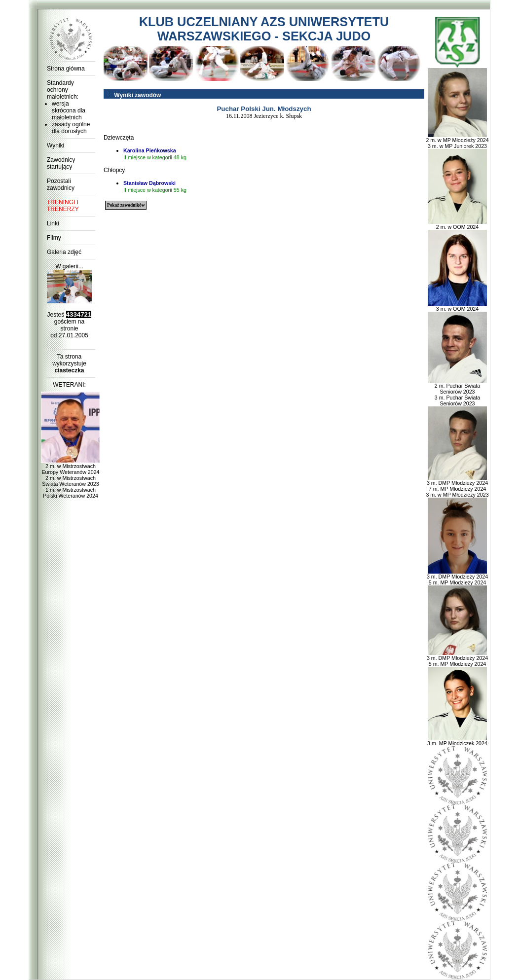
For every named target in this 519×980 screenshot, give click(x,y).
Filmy (54, 238)
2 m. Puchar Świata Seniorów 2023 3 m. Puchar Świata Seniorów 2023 (457, 392)
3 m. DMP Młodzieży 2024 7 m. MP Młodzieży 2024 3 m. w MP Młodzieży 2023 (457, 486)
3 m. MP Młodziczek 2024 (457, 741)
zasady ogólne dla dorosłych (71, 128)
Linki (53, 223)
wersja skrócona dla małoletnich (69, 110)
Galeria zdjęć (64, 252)
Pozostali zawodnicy (61, 184)
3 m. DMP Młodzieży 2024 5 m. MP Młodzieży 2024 (457, 577)
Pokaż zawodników (126, 205)
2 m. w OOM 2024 (457, 224)
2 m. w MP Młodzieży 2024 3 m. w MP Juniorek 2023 (457, 141)
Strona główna (66, 69)
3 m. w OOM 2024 (457, 306)
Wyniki (56, 145)
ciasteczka (69, 370)
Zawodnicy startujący (61, 163)
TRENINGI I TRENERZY (63, 206)
